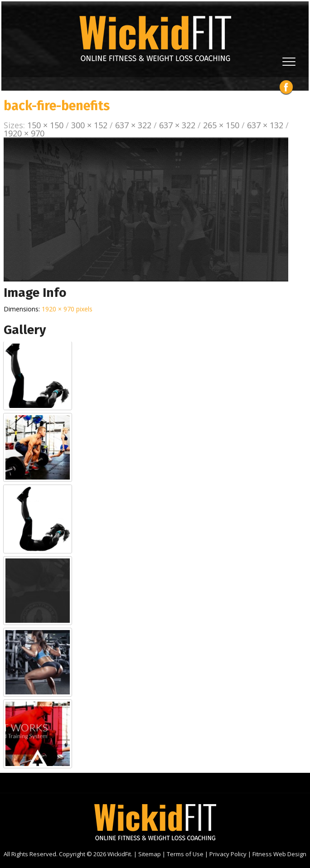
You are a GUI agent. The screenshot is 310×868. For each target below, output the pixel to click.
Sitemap (150, 854)
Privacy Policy (228, 854)
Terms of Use (185, 854)
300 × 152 (89, 125)
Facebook (286, 87)
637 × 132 (265, 125)
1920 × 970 (24, 133)
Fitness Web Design (279, 854)
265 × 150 (221, 125)
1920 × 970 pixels (67, 309)
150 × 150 (45, 125)
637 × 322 (133, 125)
